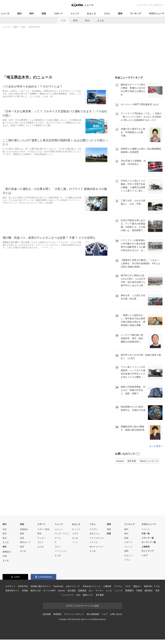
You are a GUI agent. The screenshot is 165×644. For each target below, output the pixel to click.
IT (56, 542)
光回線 (25, 591)
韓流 (22, 547)
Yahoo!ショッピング (149, 461)
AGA (78, 595)
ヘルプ (145, 555)
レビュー (59, 529)
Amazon (120, 461)
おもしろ (91, 13)
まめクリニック (73, 586)
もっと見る (156, 446)
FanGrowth (58, 586)
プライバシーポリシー (74, 614)
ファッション (61, 551)
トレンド (75, 13)
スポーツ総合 (43, 529)
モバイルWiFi (49, 591)
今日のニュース (157, 13)
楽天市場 (132, 461)
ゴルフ (40, 542)
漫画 (120, 13)
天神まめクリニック (92, 586)
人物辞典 (146, 547)
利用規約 (57, 614)
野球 (39, 534)
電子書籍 (100, 595)
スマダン (94, 529)
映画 (22, 534)
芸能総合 (24, 529)
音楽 (22, 538)
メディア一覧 (148, 538)
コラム (107, 13)
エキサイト (159, 5)
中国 (5, 556)
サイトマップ (148, 551)
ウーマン (99, 591)
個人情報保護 (93, 614)
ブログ (128, 586)
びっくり (76, 529)
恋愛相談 (82, 591)
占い (91, 591)
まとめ (101, 20)
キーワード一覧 (149, 542)
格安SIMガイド (12, 591)
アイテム (118, 586)
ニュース (5, 13)
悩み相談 (72, 591)
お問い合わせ (116, 614)
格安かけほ (36, 591)
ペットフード (67, 595)
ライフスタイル (97, 538)
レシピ (109, 591)
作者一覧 (146, 534)
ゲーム (58, 538)
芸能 (44, 13)
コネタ (75, 534)
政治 (87, 20)
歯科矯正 (149, 591)
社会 (63, 20)
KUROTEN (23, 586)
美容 (157, 591)
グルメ (58, 547)
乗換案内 (129, 591)
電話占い (137, 586)
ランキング (136, 13)
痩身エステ (88, 595)
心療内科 (107, 586)
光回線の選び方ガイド (41, 586)
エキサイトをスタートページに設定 (82, 606)
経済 (75, 20)
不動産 (139, 591)
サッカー (41, 538)
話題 (109, 534)
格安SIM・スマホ (152, 586)
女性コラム (95, 534)
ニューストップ (144, 5)
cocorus (61, 591)
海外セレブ (25, 542)
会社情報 (47, 614)
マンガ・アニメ (62, 534)
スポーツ (58, 13)
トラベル (94, 542)
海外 (32, 13)
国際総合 (7, 552)
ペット (75, 542)
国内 (19, 13)
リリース (146, 529)
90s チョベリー (97, 547)
